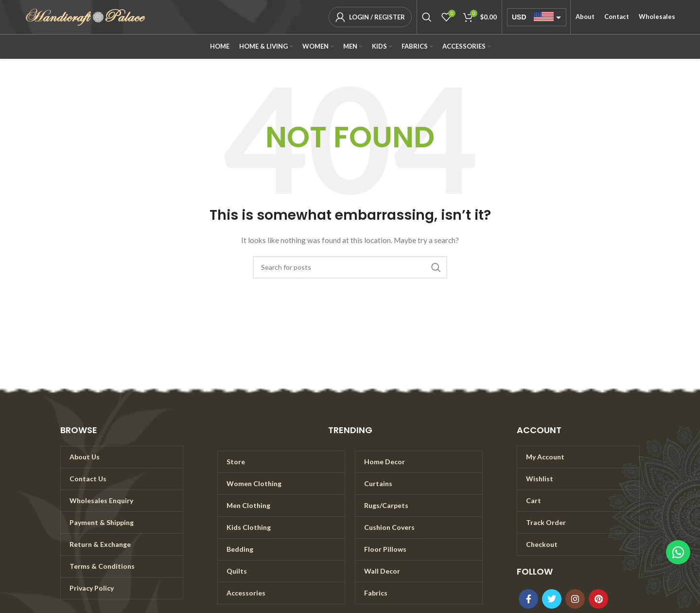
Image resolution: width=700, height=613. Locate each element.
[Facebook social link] (528, 599)
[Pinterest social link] (598, 599)
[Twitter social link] (552, 599)
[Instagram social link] (575, 599)
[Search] (427, 17)
